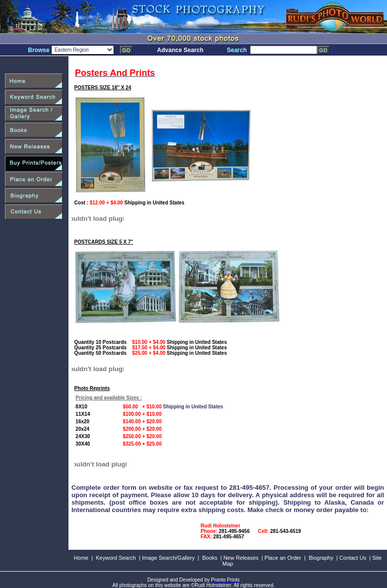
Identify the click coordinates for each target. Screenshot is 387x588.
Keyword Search (116, 558)
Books (210, 558)
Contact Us (353, 558)
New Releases (241, 558)
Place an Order (283, 558)
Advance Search (180, 50)
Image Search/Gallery (168, 558)
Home (81, 558)
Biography (321, 558)
